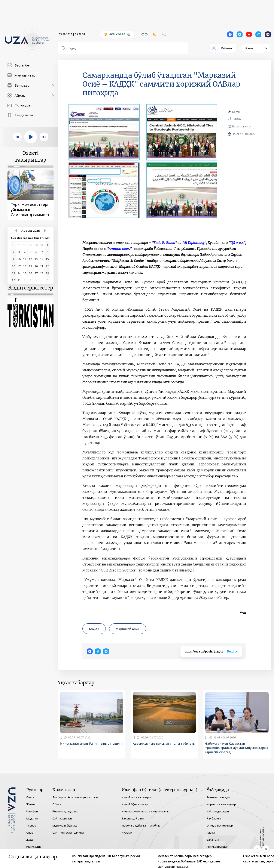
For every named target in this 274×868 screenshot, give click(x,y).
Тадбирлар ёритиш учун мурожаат (76, 797)
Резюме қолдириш (65, 811)
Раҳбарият (214, 818)
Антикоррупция (217, 847)
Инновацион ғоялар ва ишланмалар (146, 811)
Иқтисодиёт (35, 847)
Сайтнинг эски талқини (68, 833)
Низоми (127, 833)
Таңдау (241, 119)
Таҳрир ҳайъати (133, 818)
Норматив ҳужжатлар (221, 804)
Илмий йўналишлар (135, 804)
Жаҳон (31, 840)
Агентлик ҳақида (218, 797)
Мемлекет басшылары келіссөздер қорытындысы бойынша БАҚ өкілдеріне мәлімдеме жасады (189, 859)
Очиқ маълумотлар (220, 825)
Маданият (33, 818)
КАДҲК (94, 629)
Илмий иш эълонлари (136, 797)
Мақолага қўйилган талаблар (141, 825)
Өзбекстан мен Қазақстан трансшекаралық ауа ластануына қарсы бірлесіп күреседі (237, 748)
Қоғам (236, 112)
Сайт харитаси (62, 818)
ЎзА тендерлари (218, 811)
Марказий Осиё (128, 629)
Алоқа (211, 833)
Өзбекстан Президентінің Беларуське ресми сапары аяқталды (106, 859)
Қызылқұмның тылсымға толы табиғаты (164, 743)
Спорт (31, 833)
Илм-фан (32, 811)
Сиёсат (31, 797)
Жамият (32, 804)
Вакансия (213, 840)
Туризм (31, 825)
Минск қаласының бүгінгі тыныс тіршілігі (91, 743)
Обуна (57, 804)
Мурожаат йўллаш (65, 825)
